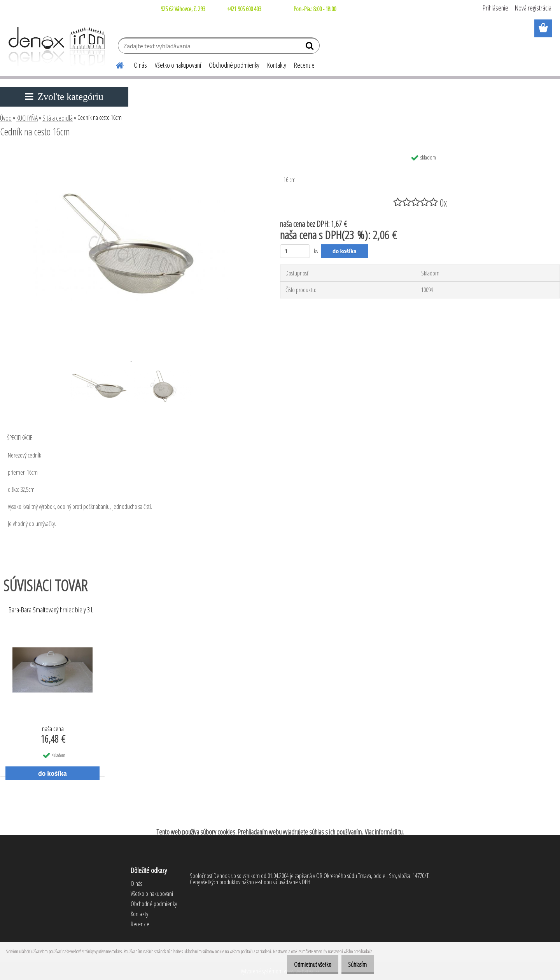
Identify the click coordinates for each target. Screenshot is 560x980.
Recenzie (304, 65)
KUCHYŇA (27, 118)
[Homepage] (115, 64)
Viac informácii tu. (384, 832)
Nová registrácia (533, 8)
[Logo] (55, 47)
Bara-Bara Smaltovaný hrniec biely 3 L (51, 610)
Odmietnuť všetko (304, 964)
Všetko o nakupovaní (178, 65)
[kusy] (295, 251)
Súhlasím (355, 964)
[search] (311, 47)
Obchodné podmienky (234, 65)
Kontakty (277, 65)
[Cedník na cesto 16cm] (130, 153)
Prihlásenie (495, 8)
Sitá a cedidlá (58, 118)
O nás (140, 65)
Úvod (6, 118)
